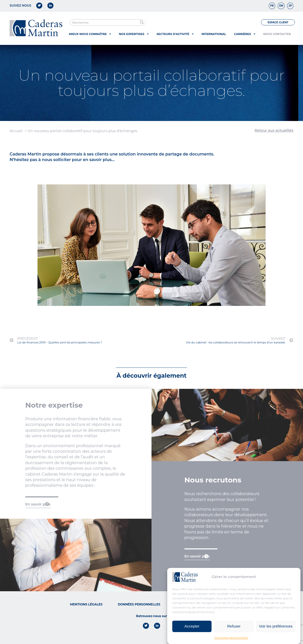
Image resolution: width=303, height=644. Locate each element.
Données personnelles (231, 638)
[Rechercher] (142, 22)
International (214, 34)
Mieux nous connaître (90, 34)
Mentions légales (86, 604)
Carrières (245, 34)
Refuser (234, 626)
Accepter (192, 626)
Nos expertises (134, 34)
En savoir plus (38, 504)
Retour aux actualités (274, 130)
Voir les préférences (276, 626)
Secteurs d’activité (175, 34)
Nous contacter (277, 34)
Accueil (16, 131)
